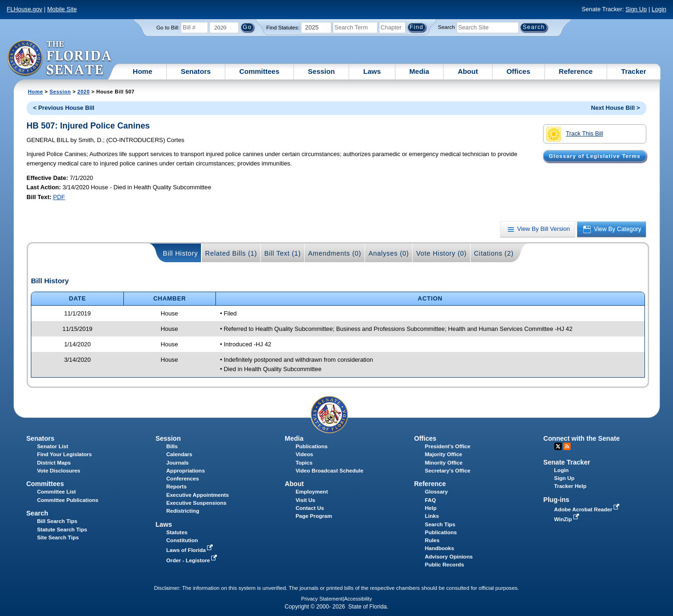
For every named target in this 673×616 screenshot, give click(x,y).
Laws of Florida (191, 550)
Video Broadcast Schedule (329, 471)
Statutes (177, 532)
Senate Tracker (567, 462)
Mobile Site (62, 9)
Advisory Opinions (449, 557)
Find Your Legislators (64, 454)
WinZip (568, 519)
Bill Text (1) (282, 253)
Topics (304, 463)
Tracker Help (570, 486)
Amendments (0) (335, 253)
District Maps (54, 463)
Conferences (183, 479)
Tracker (634, 71)
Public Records (444, 565)
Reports (177, 487)
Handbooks (440, 548)
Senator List (53, 446)
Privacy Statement (322, 599)
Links (432, 516)
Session (322, 71)
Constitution (182, 540)
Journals (178, 463)
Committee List (56, 492)
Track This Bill (575, 134)
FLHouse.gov (24, 9)
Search (446, 27)
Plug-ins (557, 500)
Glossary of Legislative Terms (594, 156)
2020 (84, 92)
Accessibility (358, 599)
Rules (432, 540)
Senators (196, 71)
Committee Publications (68, 500)
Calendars (179, 454)
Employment (311, 492)
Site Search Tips (58, 537)
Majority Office (444, 454)
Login (659, 9)
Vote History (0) (441, 253)
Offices (519, 71)
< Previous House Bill (64, 108)
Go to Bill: (168, 28)
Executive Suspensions (197, 503)
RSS (567, 446)
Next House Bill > (615, 108)
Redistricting (183, 511)
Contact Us (310, 508)
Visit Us (305, 500)
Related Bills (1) (231, 253)
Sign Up (636, 9)
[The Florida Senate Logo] (60, 58)
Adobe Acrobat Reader (588, 509)
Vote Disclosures (59, 471)
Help (431, 508)
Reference (576, 71)
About (468, 71)
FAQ (430, 500)
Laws (372, 71)
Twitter (558, 446)
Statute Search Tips (62, 530)
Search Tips (440, 524)
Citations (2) (494, 253)
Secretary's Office (447, 471)
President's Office (447, 446)
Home (143, 71)
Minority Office (444, 463)
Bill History (181, 253)
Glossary (436, 492)
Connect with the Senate (582, 438)
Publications (311, 446)
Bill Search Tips (57, 521)
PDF (59, 197)
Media (419, 71)
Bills (172, 446)
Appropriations (186, 471)
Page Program (314, 516)
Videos (304, 454)
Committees (259, 71)
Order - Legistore (193, 560)
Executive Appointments (198, 495)
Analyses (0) (389, 253)
